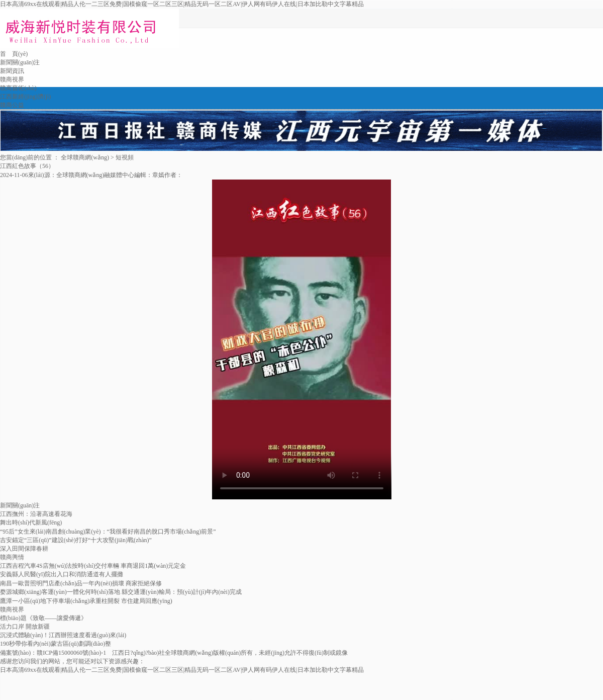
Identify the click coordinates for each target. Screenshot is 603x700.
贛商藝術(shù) (18, 88)
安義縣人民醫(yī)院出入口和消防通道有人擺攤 (62, 574)
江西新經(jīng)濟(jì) (25, 97)
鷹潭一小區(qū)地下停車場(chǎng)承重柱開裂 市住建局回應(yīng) (86, 601)
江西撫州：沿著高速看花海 (36, 514)
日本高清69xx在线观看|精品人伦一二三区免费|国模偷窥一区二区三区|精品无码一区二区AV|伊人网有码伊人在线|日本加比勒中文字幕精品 (182, 4)
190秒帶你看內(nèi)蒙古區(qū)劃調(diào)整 (56, 644)
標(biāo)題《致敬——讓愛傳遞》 (43, 618)
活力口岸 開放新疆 (25, 627)
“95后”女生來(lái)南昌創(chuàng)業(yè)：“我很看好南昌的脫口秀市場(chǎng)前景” (108, 532)
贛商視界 (12, 79)
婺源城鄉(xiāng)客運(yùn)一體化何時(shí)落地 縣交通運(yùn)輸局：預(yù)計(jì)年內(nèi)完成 (121, 592)
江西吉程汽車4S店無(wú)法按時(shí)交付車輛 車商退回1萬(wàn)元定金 (93, 566)
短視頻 (125, 157)
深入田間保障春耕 (24, 549)
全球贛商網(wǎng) (85, 157)
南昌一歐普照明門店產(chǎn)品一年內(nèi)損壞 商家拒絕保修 (81, 583)
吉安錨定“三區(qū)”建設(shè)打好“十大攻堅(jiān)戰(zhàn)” (76, 540)
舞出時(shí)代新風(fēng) (31, 522)
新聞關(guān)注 (20, 62)
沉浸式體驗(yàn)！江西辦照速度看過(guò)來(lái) (63, 635)
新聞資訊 (12, 71)
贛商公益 (12, 105)
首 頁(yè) (14, 54)
